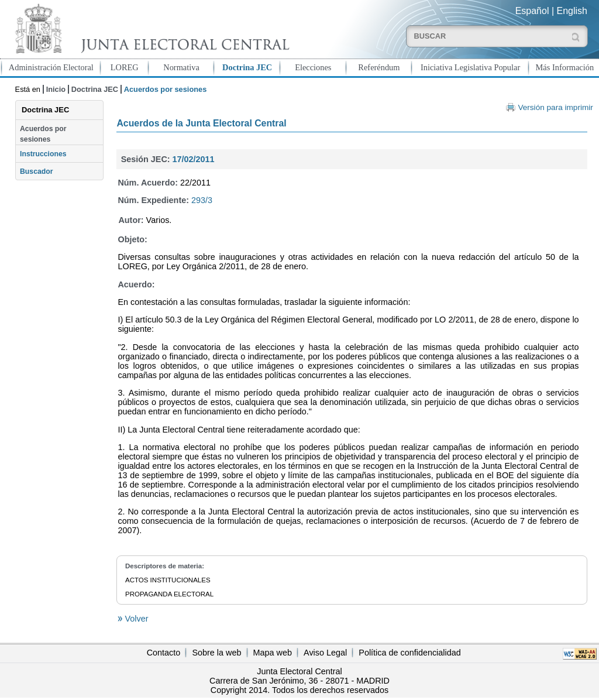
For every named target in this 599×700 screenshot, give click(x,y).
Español (532, 11)
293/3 (202, 200)
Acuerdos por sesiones (43, 134)
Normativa (181, 67)
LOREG (125, 67)
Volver (135, 619)
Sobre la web (216, 653)
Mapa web (273, 653)
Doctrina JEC (247, 67)
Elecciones (313, 67)
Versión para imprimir (555, 107)
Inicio (56, 89)
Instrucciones (43, 154)
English (572, 11)
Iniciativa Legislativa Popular (470, 67)
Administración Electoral (51, 67)
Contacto (164, 653)
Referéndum (379, 67)
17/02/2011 (194, 159)
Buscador (36, 171)
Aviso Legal (325, 653)
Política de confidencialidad (409, 653)
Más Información (565, 67)
